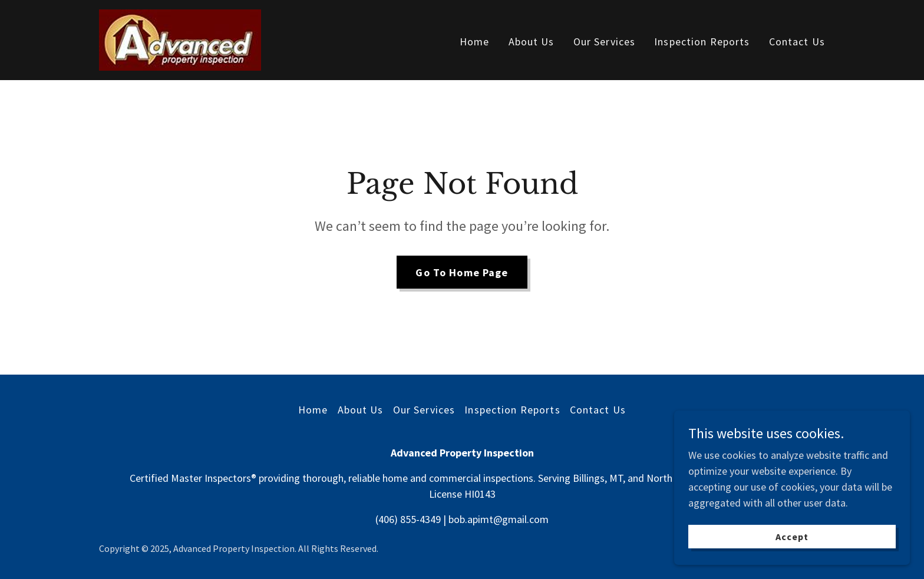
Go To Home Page (462, 272)
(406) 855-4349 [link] (408, 519)
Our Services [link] (605, 42)
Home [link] (475, 42)
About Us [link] (532, 42)
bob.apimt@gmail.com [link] (499, 519)
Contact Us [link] (797, 42)
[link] (180, 39)
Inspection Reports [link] (702, 42)
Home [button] (313, 410)
